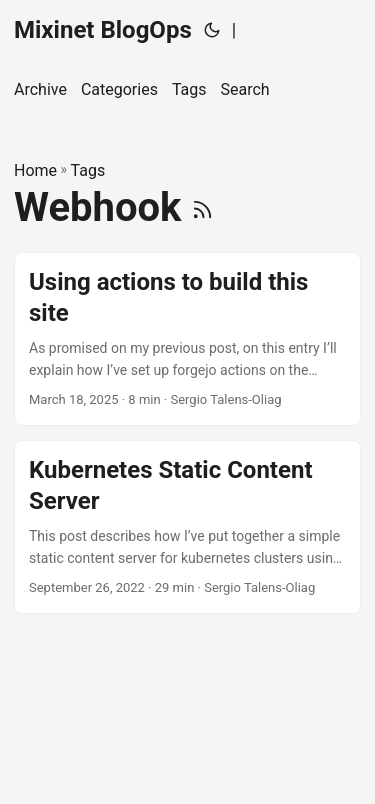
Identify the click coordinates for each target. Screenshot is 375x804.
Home (35, 170)
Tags (88, 170)
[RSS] (202, 207)
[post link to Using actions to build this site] (187, 339)
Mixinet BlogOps (103, 30)
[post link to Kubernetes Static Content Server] (187, 527)
